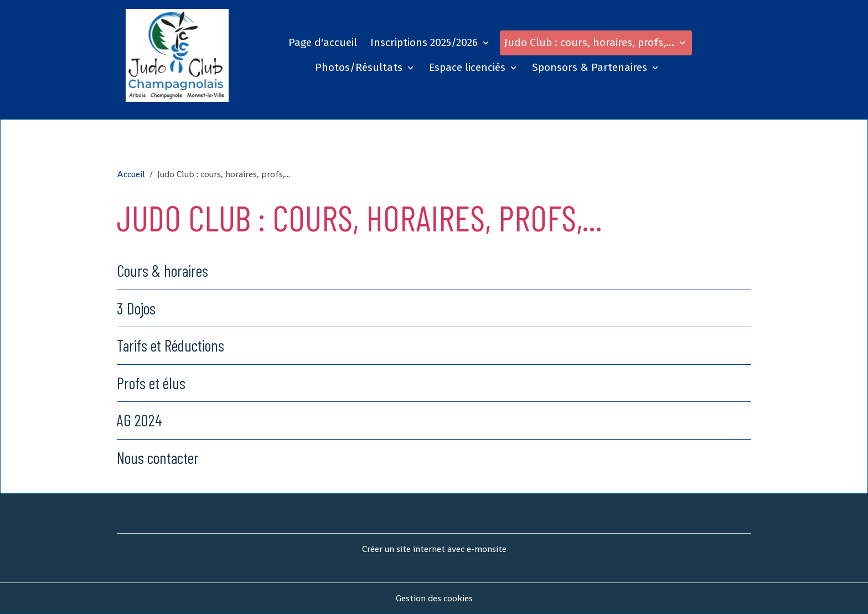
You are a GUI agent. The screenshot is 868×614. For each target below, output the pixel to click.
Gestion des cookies (434, 598)
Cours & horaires (162, 270)
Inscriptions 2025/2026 (425, 42)
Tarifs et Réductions (170, 345)
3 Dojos (136, 308)
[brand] (177, 55)
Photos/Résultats (360, 67)
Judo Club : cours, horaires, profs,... (591, 42)
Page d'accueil (323, 42)
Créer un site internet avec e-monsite (434, 549)
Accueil (131, 174)
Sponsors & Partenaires (591, 67)
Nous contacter (158, 458)
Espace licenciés (469, 67)
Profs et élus (151, 383)
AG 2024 (139, 420)
